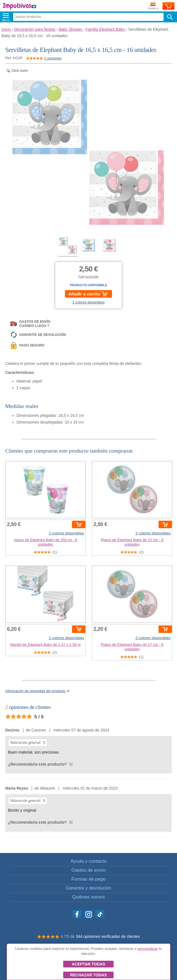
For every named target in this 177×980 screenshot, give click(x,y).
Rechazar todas (88, 975)
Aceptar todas (88, 964)
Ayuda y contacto (88, 861)
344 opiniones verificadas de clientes (108, 936)
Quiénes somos (89, 897)
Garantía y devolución (88, 888)
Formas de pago (88, 879)
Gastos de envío (88, 870)
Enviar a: (153, 6)
